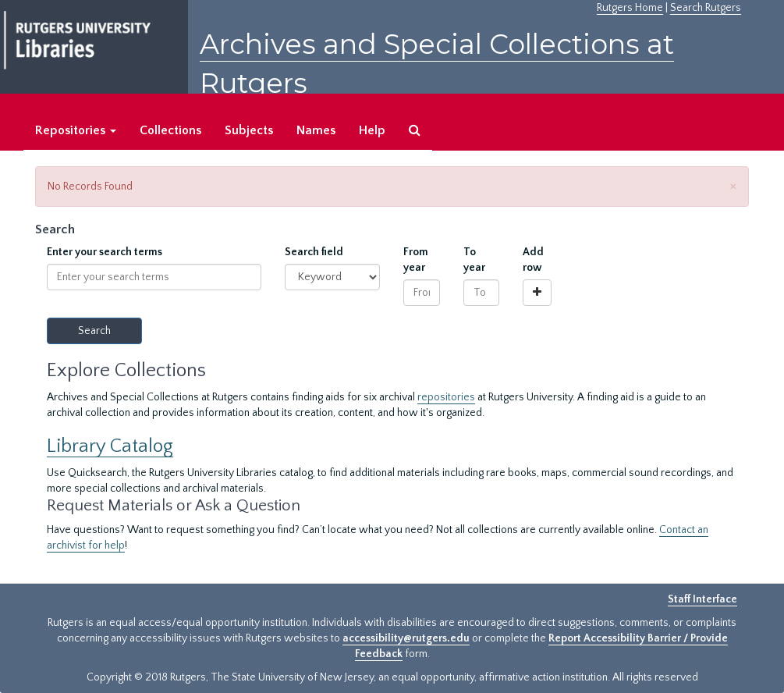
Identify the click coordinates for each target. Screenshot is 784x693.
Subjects (249, 130)
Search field (314, 252)
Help (372, 130)
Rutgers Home (630, 8)
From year (416, 260)
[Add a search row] (537, 293)
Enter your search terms (105, 252)
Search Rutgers (706, 8)
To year (474, 260)
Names (316, 130)
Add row (533, 260)
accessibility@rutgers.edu (406, 638)
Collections (170, 130)
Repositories (76, 130)
